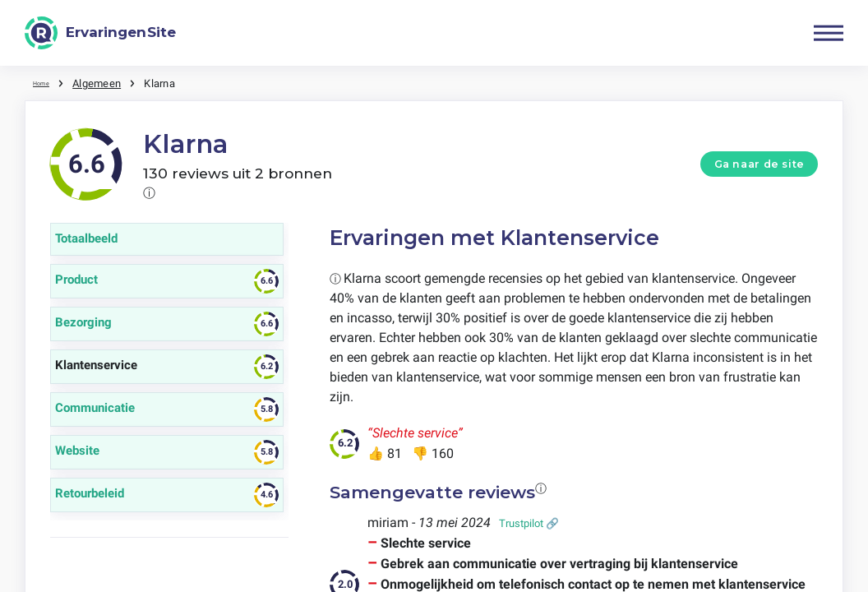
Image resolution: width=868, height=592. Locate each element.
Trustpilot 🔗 (529, 523)
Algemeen (107, 82)
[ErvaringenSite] (100, 33)
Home (47, 82)
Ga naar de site (759, 163)
